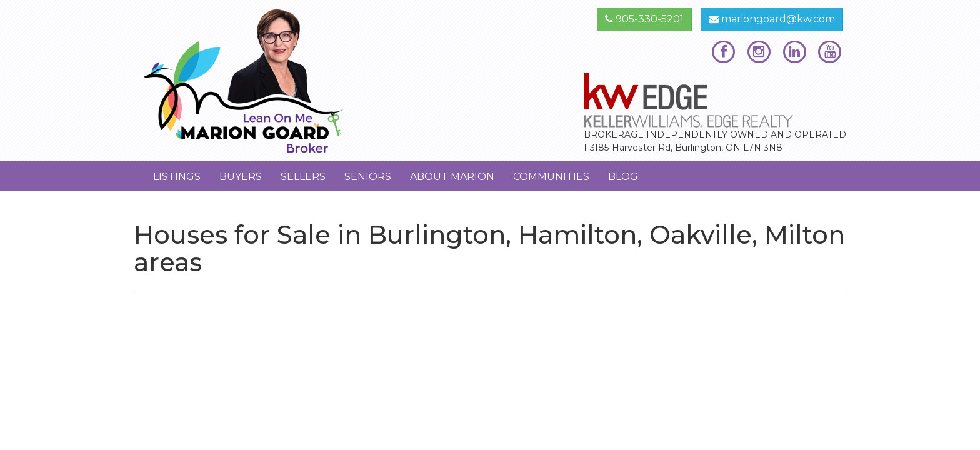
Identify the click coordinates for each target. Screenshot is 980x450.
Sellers (303, 177)
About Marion (452, 177)
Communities (551, 177)
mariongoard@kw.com (772, 19)
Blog (623, 177)
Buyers (241, 177)
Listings (177, 177)
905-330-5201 (644, 19)
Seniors (368, 177)
